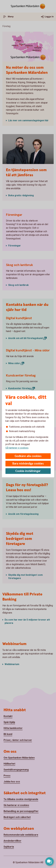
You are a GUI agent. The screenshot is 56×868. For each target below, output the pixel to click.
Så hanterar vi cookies (17, 448)
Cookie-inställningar (28, 471)
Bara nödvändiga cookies (28, 464)
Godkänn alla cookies (28, 456)
